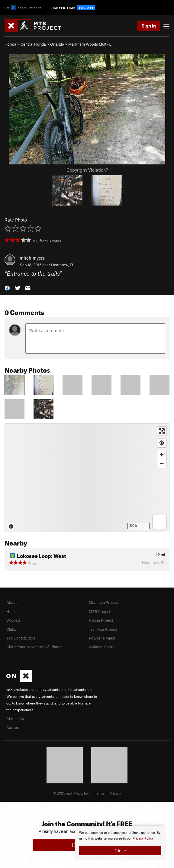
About (11, 602)
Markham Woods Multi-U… (91, 44)
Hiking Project (101, 620)
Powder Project (102, 638)
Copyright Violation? (87, 170)
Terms (100, 793)
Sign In (149, 26)
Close (120, 850)
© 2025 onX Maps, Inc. (71, 793)
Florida (10, 44)
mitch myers (32, 258)
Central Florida (33, 44)
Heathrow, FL (63, 265)
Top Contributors (21, 638)
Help (10, 611)
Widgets (13, 620)
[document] (120, 843)
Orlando (57, 44)
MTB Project (100, 611)
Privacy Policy (143, 839)
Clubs (11, 629)
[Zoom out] (162, 463)
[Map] (87, 478)
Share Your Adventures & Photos (34, 647)
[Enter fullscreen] (162, 431)
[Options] (159, 522)
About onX (15, 719)
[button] (7, 288)
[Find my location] (162, 443)
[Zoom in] (162, 455)
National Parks (101, 647)
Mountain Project (103, 602)
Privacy (115, 793)
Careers (13, 727)
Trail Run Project (103, 629)
